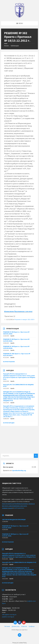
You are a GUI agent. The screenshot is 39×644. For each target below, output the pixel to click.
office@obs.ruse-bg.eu (9, 615)
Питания (7, 626)
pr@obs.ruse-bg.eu (8, 617)
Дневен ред (16, 626)
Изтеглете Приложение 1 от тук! (18, 311)
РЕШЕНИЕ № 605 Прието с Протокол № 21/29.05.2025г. (16, 340)
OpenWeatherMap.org (19, 470)
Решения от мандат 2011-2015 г (25, 319)
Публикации (15, 46)
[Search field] (19, 456)
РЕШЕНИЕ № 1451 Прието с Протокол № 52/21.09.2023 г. (17, 355)
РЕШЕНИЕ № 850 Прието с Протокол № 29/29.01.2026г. (16, 333)
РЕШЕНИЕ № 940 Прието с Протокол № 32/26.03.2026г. (15, 535)
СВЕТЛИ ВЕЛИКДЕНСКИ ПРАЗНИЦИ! (14, 520)
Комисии (24, 626)
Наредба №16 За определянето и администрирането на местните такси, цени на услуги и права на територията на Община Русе (19, 376)
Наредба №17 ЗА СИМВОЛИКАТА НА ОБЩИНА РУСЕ (18, 385)
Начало (6, 46)
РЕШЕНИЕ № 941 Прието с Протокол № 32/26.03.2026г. (15, 527)
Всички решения (9, 362)
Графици (32, 626)
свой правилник (19, 508)
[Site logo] (19, 17)
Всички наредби (9, 423)
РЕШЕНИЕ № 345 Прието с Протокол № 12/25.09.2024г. (16, 347)
